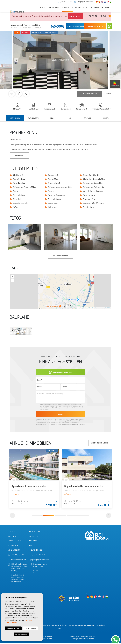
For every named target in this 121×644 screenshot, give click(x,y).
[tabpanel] (34, 479)
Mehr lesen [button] (19, 156)
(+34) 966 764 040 (65, 2)
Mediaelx (102, 626)
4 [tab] (72, 516)
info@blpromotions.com (84, 2)
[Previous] (12, 516)
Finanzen (106, 118)
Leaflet (80, 308)
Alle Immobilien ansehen (100, 443)
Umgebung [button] (105, 8)
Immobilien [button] (67, 8)
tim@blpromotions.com (41, 561)
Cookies (49, 626)
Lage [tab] (70, 118)
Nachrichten (93, 16)
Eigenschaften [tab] (33, 118)
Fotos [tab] (51, 118)
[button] (26, 94)
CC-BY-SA (108, 308)
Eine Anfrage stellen (95, 26)
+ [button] (13, 277)
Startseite (43, 8)
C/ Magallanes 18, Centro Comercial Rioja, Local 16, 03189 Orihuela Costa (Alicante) (19, 568)
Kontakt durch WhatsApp (60, 372)
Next (105, 60)
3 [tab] (60, 516)
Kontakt (103, 16)
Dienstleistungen (92, 8)
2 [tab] (49, 516)
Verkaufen (79, 8)
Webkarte (71, 626)
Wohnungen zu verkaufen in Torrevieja (82, 640)
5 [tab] (84, 516)
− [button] (13, 280)
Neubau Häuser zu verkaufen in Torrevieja (82, 637)
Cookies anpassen (30, 628)
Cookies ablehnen (21, 634)
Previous (16, 60)
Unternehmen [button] (54, 8)
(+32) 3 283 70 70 (40, 556)
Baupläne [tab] (88, 118)
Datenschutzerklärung (61, 406)
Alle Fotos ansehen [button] (60, 256)
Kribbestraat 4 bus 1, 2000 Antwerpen (40, 566)
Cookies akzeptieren (13, 628)
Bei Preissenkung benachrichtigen (80, 26)
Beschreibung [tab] (15, 118)
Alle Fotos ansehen (90, 94)
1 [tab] (37, 516)
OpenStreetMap (93, 308)
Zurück (108, 94)
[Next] (109, 516)
